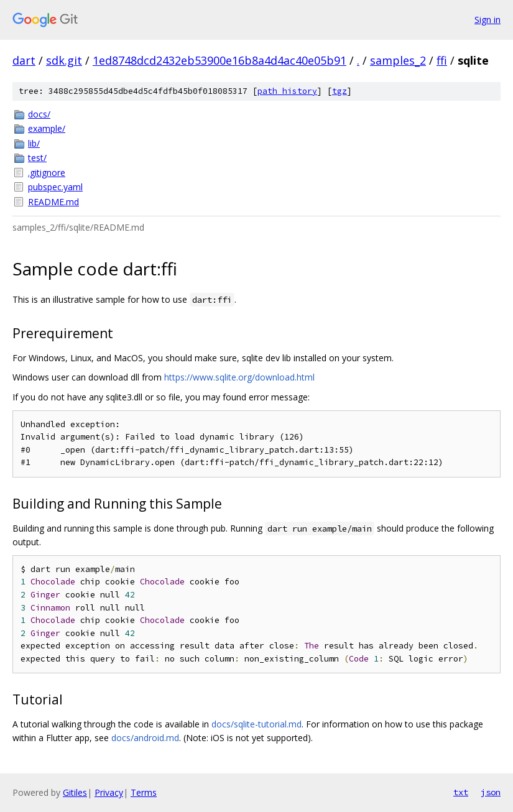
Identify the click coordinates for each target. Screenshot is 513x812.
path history (287, 91)
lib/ (34, 143)
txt (461, 792)
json (491, 792)
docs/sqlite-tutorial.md (256, 724)
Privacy (109, 792)
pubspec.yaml (55, 187)
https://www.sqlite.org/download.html (239, 377)
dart (24, 60)
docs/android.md (145, 738)
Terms (144, 792)
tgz (340, 91)
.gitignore (47, 173)
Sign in (488, 20)
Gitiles (75, 792)
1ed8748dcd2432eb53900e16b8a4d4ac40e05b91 (220, 60)
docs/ (39, 114)
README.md (53, 202)
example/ (47, 128)
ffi (442, 60)
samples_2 (398, 60)
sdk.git (64, 60)
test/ (37, 158)
